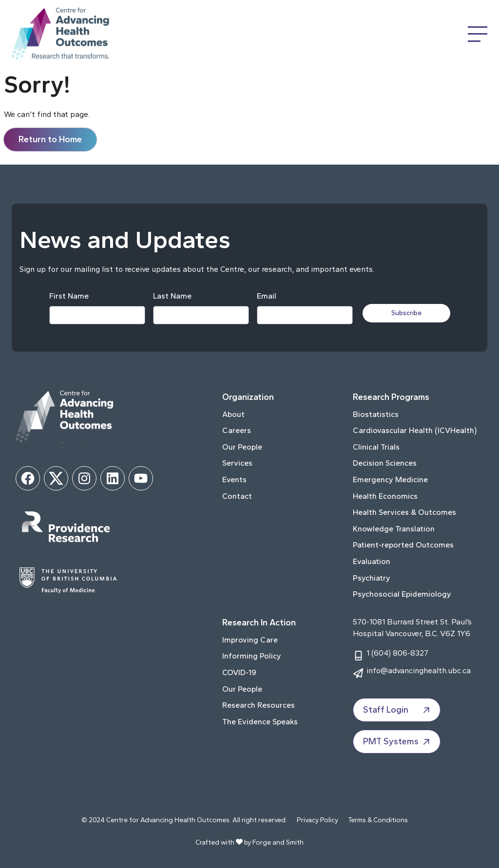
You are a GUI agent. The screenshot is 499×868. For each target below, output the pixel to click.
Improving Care (250, 640)
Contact (237, 496)
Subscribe (406, 313)
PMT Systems (398, 742)
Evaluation (372, 561)
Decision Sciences (385, 463)
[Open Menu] (478, 34)
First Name (69, 296)
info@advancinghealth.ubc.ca (419, 670)
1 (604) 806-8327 (397, 653)
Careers (237, 430)
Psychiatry (372, 578)
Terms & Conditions (378, 820)
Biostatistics (376, 414)
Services (237, 463)
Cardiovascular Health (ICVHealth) (415, 430)
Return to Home (50, 139)
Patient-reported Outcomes (403, 545)
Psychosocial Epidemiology (402, 594)
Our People (242, 447)
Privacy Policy (317, 820)
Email (267, 296)
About (233, 414)
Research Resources (259, 705)
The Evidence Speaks (260, 722)
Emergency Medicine (390, 480)
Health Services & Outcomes (404, 512)
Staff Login (398, 710)
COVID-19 (239, 672)
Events (234, 480)
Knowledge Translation (394, 529)
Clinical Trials (376, 447)
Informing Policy (252, 656)
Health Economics (385, 496)
